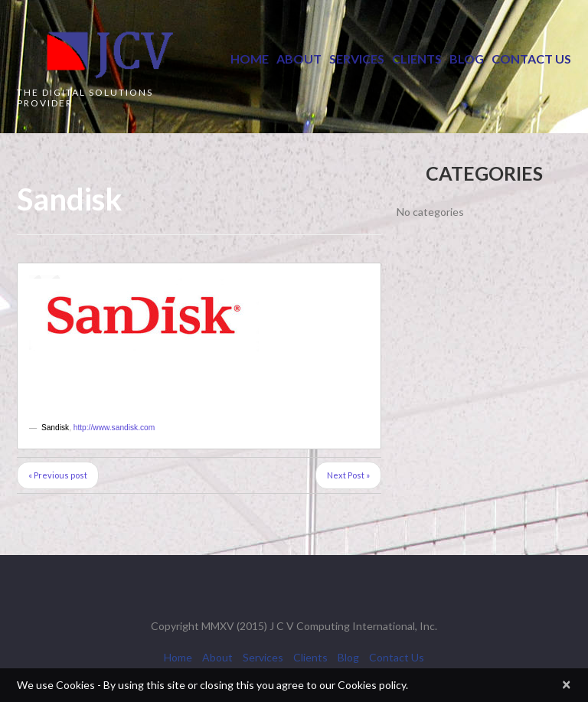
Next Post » (348, 475)
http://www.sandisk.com (114, 428)
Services (357, 59)
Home (250, 59)
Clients (417, 59)
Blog (467, 59)
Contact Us (531, 59)
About (299, 59)
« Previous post (58, 475)
